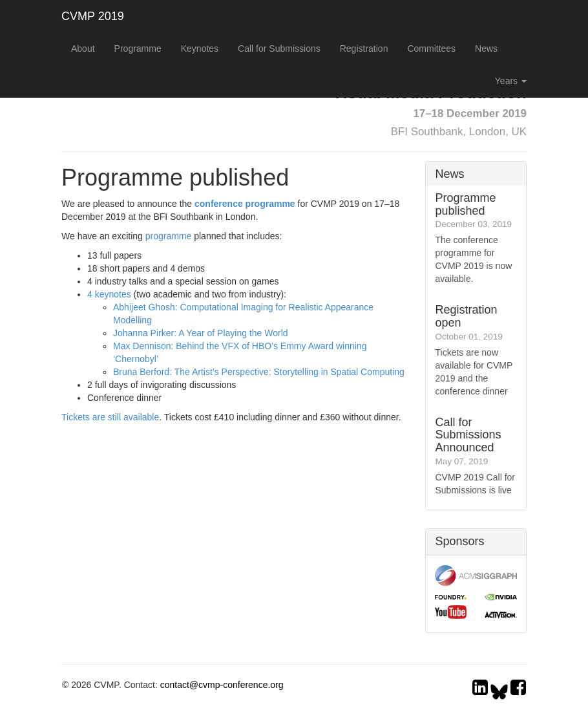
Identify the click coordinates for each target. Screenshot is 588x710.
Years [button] (511, 81)
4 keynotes (109, 294)
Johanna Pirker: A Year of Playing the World (201, 333)
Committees (431, 48)
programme (169, 236)
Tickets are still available (110, 417)
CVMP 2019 (93, 16)
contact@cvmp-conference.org (222, 685)
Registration (364, 48)
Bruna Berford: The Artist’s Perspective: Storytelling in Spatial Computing (259, 372)
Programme (138, 48)
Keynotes (200, 48)
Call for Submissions (279, 48)
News (486, 48)
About (83, 48)
